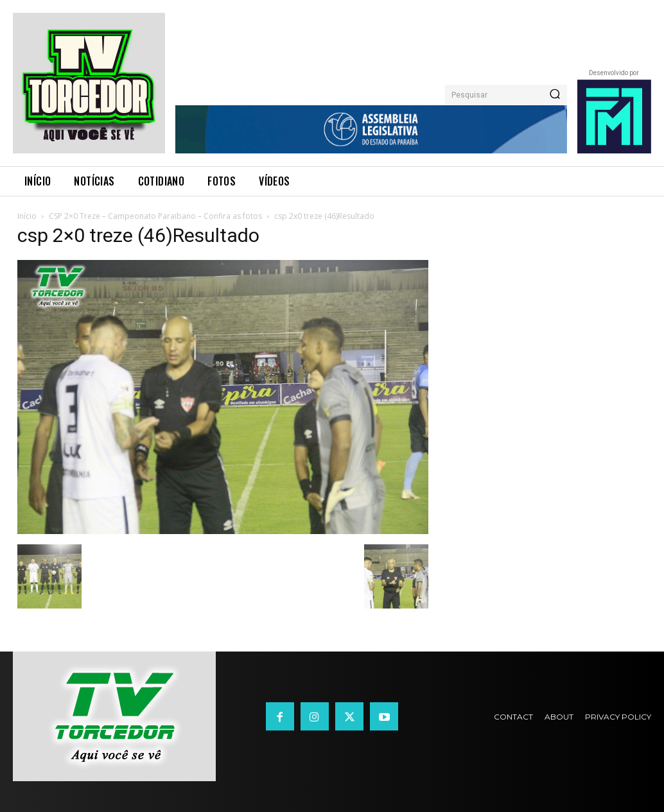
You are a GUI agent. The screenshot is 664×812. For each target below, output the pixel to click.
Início (27, 216)
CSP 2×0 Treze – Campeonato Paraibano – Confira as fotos (155, 216)
